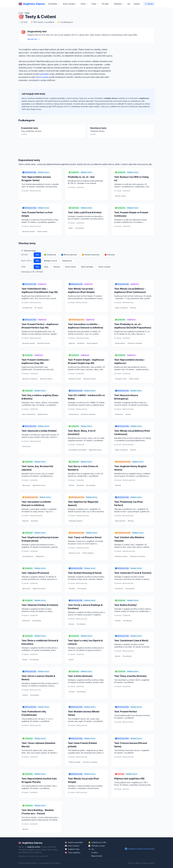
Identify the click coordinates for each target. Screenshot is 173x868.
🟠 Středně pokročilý (91, 255)
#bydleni (72, 589)
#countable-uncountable (78, 450)
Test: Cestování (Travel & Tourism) (133, 573)
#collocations (74, 414)
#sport (71, 660)
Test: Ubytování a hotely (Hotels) (39, 431)
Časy (46, 267)
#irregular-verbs (121, 379)
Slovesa (57, 267)
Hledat (149, 4)
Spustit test (34, 39)
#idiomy (118, 485)
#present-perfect (29, 231)
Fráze (84, 4)
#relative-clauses (121, 556)
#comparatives (28, 556)
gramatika (45, 74)
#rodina (118, 621)
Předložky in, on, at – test (81, 177)
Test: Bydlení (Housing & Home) (85, 573)
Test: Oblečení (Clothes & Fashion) (40, 605)
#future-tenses (121, 196)
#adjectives (40, 556)
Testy (95, 4)
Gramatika (54, 4)
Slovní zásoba (70, 4)
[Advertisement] (134, 66)
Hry (129, 4)
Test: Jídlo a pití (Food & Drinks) (85, 212)
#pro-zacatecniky (29, 414)
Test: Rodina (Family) (125, 605)
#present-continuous (30, 379)
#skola (25, 660)
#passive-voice (75, 553)
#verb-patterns (92, 343)
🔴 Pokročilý (110, 255)
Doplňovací (67, 261)
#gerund (72, 343)
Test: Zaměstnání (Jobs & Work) (131, 641)
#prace (118, 656)
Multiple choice (51, 261)
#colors (72, 485)
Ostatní (137, 4)
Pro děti (106, 4)
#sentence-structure (138, 556)
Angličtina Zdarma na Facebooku (140, 849)
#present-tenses (44, 343)
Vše (37, 255)
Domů (21, 13)
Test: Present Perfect (126, 712)
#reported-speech (76, 521)
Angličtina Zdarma (30, 843)
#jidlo (71, 228)
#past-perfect (120, 521)
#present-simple (75, 379)
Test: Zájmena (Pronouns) (35, 573)
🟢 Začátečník (50, 255)
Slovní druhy (71, 267)
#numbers (80, 485)
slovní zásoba (42, 77)
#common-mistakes (135, 343)
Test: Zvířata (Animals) (80, 676)
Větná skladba (87, 267)
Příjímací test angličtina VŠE (129, 779)
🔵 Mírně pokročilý (69, 255)
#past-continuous (122, 308)
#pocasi (25, 829)
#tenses (133, 308)
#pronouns (26, 485)
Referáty (119, 4)
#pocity (72, 624)
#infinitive (81, 343)
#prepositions (120, 343)
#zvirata (72, 692)
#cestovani (119, 414)
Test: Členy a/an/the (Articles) (130, 676)
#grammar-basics (95, 450)
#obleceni (26, 621)
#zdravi (128, 414)
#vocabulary (80, 228)
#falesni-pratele (75, 762)
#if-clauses (39, 308)
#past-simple (42, 231)
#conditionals (27, 308)
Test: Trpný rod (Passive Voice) (85, 537)
